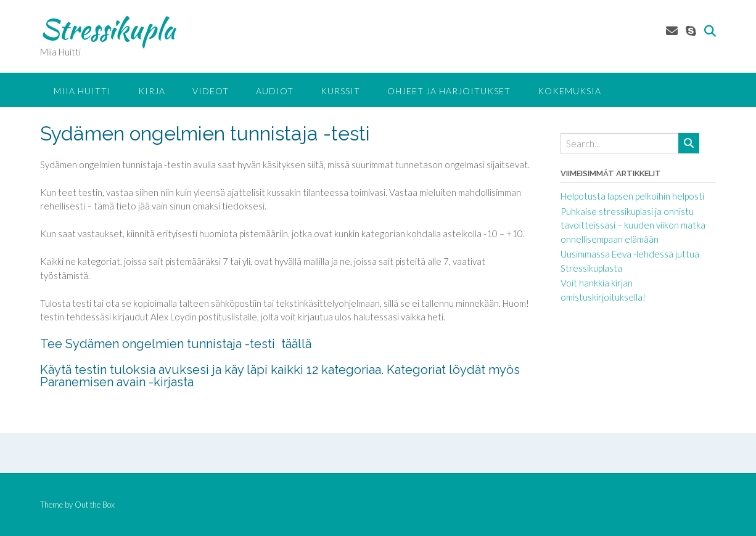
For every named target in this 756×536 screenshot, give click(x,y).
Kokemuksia (569, 91)
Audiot (275, 91)
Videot (211, 91)
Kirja (152, 91)
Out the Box (95, 505)
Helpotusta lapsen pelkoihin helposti (632, 196)
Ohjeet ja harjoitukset (449, 91)
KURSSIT (340, 91)
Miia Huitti (82, 91)
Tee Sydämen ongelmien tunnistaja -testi (161, 344)
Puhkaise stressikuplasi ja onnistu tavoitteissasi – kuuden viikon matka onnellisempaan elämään (633, 225)
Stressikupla (108, 29)
